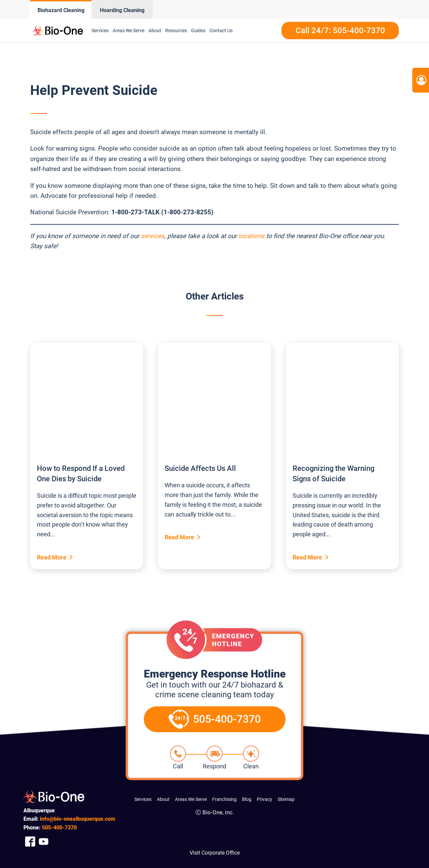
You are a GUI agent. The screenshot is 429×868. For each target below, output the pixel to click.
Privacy (264, 799)
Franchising (224, 799)
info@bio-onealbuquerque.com (78, 819)
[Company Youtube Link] (44, 841)
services (152, 236)
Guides (198, 31)
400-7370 (59, 828)
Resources (176, 31)
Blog (247, 799)
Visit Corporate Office (215, 853)
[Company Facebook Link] (30, 841)
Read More (52, 557)
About (155, 31)
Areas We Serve (129, 31)
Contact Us (221, 31)
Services (100, 31)
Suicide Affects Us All (200, 468)
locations (251, 236)
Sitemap (286, 799)
